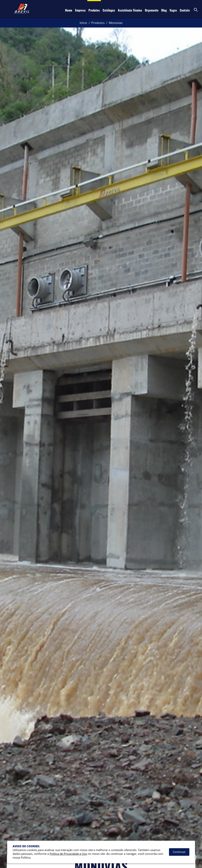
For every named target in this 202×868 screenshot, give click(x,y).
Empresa (80, 10)
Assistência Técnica (130, 10)
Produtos (94, 10)
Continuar (179, 852)
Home (69, 10)
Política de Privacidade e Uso (68, 854)
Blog (164, 10)
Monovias (116, 23)
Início (83, 23)
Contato (185, 10)
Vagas (173, 10)
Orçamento (152, 10)
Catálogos (109, 10)
